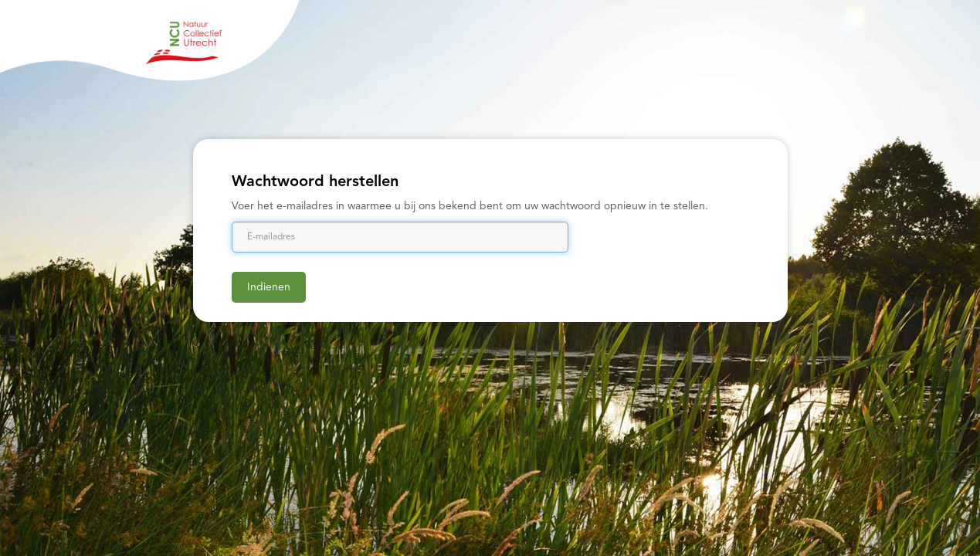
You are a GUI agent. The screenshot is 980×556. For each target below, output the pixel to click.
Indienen (269, 287)
